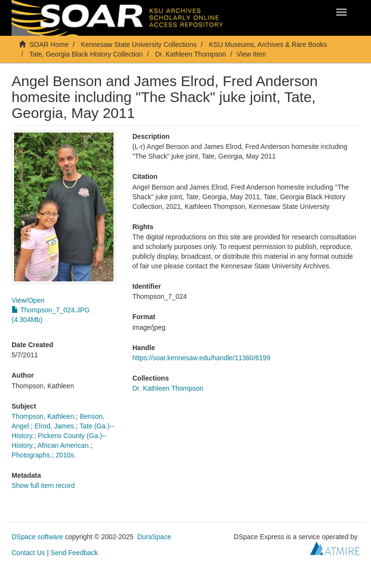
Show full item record (43, 485)
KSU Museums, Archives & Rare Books (268, 44)
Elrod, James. (55, 426)
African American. (64, 445)
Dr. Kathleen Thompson (191, 54)
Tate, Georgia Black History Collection (86, 54)
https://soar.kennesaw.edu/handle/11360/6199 (201, 358)
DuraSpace (154, 537)
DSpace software (37, 537)
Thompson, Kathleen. (44, 416)
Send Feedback (74, 553)
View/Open (28, 300)
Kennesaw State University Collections (139, 44)
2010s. (66, 455)
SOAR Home (49, 44)
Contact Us (28, 553)
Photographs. (32, 455)
